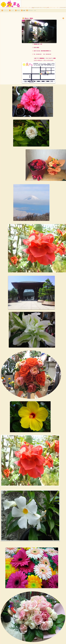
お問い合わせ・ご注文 (32, 10)
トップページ (6, 10)
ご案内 (24, 10)
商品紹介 (18, 10)
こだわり (12, 10)
